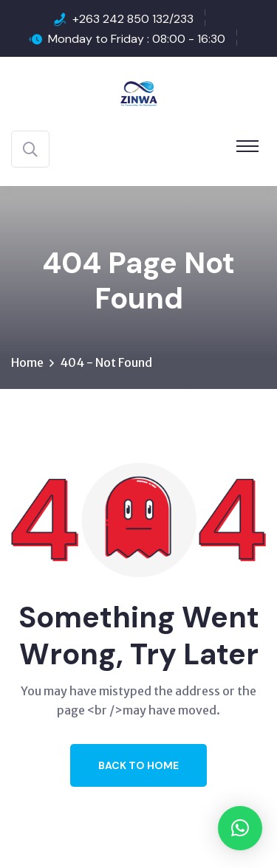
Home (27, 362)
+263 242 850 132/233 (133, 19)
